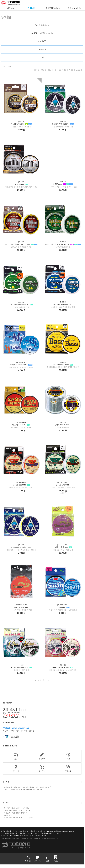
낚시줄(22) (42, 41)
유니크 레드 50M (22, 490)
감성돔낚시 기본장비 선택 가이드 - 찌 (17, 814)
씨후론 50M (63, 190)
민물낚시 (32, 8)
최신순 (72, 70)
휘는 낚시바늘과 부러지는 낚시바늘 (16, 811)
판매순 (37, 70)
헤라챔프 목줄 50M (21, 613)
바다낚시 (11, 8)
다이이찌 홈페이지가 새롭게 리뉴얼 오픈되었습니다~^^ (23, 793)
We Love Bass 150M (63, 372)
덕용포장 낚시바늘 (53, 8)
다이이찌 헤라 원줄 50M (22, 308)
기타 (43, 57)
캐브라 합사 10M (22, 127)
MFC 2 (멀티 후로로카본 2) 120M (22, 248)
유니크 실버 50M (63, 493)
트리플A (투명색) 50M (63, 130)
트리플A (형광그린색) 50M (21, 552)
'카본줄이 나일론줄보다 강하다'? (15, 816)
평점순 (44, 70)
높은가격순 (63, 70)
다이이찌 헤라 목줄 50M (63, 311)
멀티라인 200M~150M (22, 369)
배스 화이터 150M (22, 429)
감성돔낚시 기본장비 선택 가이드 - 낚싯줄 (19, 821)
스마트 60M (63, 616)
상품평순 (80, 70)
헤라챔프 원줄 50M (63, 555)
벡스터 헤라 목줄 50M (22, 673)
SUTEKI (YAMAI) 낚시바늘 (43, 33)
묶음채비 (43, 49)
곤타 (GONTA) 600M (63, 432)
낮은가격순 (53, 70)
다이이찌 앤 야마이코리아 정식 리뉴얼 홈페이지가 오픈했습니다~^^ (28, 791)
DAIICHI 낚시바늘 (42, 25)
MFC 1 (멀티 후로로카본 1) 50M (63, 251)
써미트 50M (22, 187)
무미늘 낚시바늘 (74, 8)
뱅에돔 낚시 (8, 819)
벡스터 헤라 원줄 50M (63, 676)
